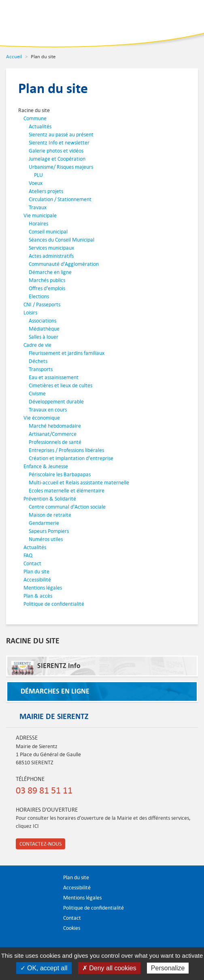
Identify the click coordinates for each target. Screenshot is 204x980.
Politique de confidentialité (54, 604)
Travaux (38, 207)
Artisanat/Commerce (53, 434)
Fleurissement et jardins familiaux (67, 353)
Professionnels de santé (55, 442)
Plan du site (36, 572)
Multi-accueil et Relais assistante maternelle (79, 483)
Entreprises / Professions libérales (66, 450)
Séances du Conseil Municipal (62, 240)
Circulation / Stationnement (60, 199)
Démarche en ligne (50, 272)
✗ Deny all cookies (109, 968)
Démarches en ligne (55, 691)
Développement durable (56, 402)
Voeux (36, 183)
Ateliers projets (46, 191)
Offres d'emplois (47, 288)
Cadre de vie (37, 345)
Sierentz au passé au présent (61, 135)
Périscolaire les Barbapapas (60, 474)
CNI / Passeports (42, 304)
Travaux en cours (48, 410)
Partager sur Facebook (66, 939)
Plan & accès (38, 596)
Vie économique (42, 418)
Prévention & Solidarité (50, 499)
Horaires (38, 224)
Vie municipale (40, 215)
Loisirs (30, 313)
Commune (35, 118)
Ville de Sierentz (32, 23)
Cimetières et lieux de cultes (61, 385)
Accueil (14, 56)
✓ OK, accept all (44, 968)
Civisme (37, 393)
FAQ (28, 555)
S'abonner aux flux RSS (85, 939)
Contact (32, 563)
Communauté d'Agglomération (64, 264)
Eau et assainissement (54, 377)
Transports (41, 369)
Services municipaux (51, 248)
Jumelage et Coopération (57, 159)
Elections (39, 296)
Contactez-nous (40, 844)
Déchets (38, 361)
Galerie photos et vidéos (56, 151)
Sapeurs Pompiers (49, 531)
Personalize (168, 968)
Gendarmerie (44, 523)
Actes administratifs (51, 256)
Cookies (72, 928)
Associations (42, 321)
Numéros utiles (46, 539)
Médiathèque (44, 329)
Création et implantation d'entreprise (71, 458)
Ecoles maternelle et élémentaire (67, 491)
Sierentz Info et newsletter (59, 143)
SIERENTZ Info (46, 668)
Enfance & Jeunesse (46, 466)
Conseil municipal (48, 232)
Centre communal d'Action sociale (67, 507)
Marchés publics (47, 280)
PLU (38, 175)
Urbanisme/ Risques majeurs (61, 167)
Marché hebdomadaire (55, 426)
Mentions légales (43, 588)
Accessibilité (37, 580)
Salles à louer (44, 337)
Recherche (161, 18)
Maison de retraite (50, 515)
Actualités (40, 126)
